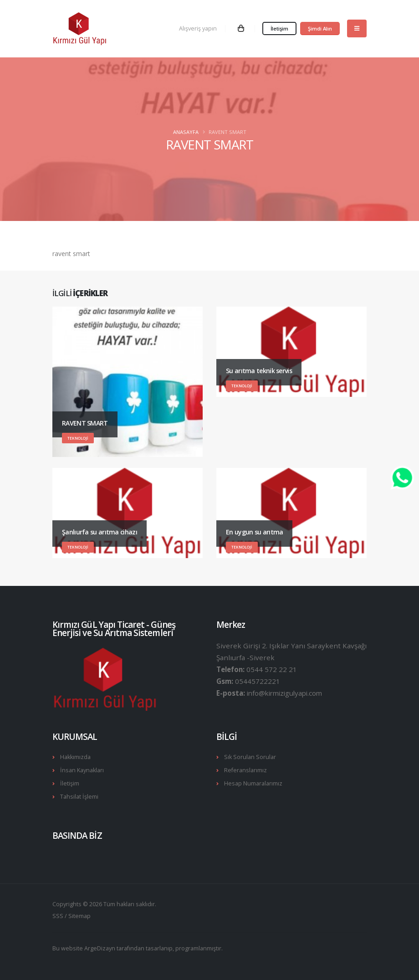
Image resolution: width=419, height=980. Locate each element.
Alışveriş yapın (198, 28)
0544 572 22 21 (272, 669)
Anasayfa (186, 132)
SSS (58, 916)
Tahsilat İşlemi (79, 797)
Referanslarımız (245, 770)
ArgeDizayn (100, 948)
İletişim (279, 28)
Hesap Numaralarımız (253, 783)
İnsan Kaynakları (82, 770)
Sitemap (79, 916)
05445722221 (258, 681)
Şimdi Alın (320, 28)
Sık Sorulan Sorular (250, 757)
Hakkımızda (75, 757)
